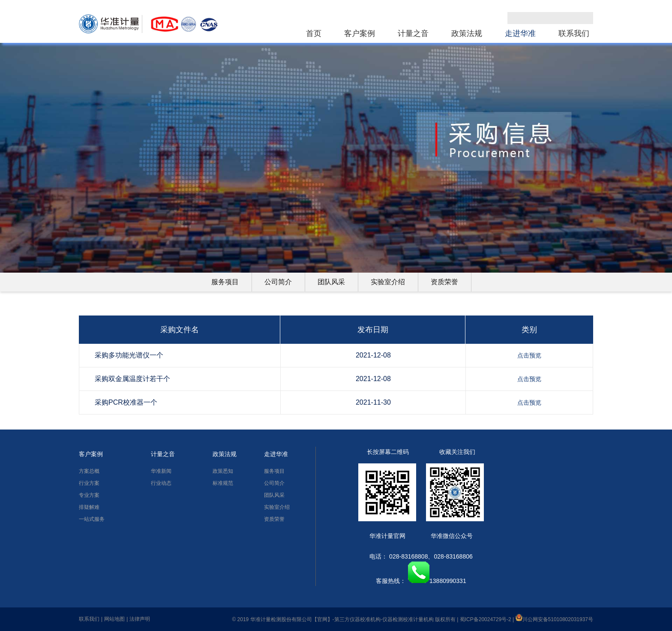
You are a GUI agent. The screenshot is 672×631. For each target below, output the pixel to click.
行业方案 (89, 483)
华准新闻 (161, 471)
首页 (314, 33)
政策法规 (467, 33)
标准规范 (223, 483)
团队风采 (331, 282)
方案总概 (89, 471)
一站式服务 (92, 519)
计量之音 (413, 33)
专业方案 (89, 495)
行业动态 (161, 483)
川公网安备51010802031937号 (554, 619)
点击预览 (529, 355)
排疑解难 (89, 507)
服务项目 (225, 282)
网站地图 (114, 619)
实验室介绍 (388, 282)
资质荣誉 (444, 282)
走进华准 (520, 33)
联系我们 (574, 33)
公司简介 (278, 282)
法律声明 (140, 619)
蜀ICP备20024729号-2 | (488, 619)
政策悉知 (223, 471)
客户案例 (360, 33)
